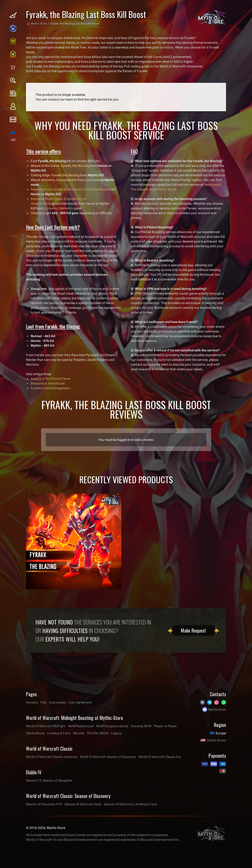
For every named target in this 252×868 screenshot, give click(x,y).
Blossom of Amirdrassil (48, 383)
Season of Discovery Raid (83, 804)
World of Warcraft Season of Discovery (108, 757)
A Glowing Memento (58, 208)
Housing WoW (141, 726)
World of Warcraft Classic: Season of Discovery (68, 796)
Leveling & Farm (59, 733)
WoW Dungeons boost (112, 726)
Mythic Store (39, 24)
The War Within (98, 733)
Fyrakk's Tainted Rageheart (50, 388)
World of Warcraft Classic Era (160, 757)
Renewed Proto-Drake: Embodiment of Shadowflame (69, 189)
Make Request (193, 630)
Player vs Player (165, 726)
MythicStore (217, 709)
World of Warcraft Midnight (46, 726)
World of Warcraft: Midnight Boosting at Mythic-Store (75, 718)
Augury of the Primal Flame (51, 379)
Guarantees (58, 702)
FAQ (43, 702)
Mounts (79, 733)
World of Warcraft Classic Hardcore (52, 757)
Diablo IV (34, 772)
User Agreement (80, 702)
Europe (221, 733)
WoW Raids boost (81, 726)
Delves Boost (35, 733)
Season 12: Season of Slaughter (49, 780)
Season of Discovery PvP (44, 804)
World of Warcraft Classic (49, 748)
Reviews (32, 702)
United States (216, 740)
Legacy (116, 733)
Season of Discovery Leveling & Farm (130, 804)
